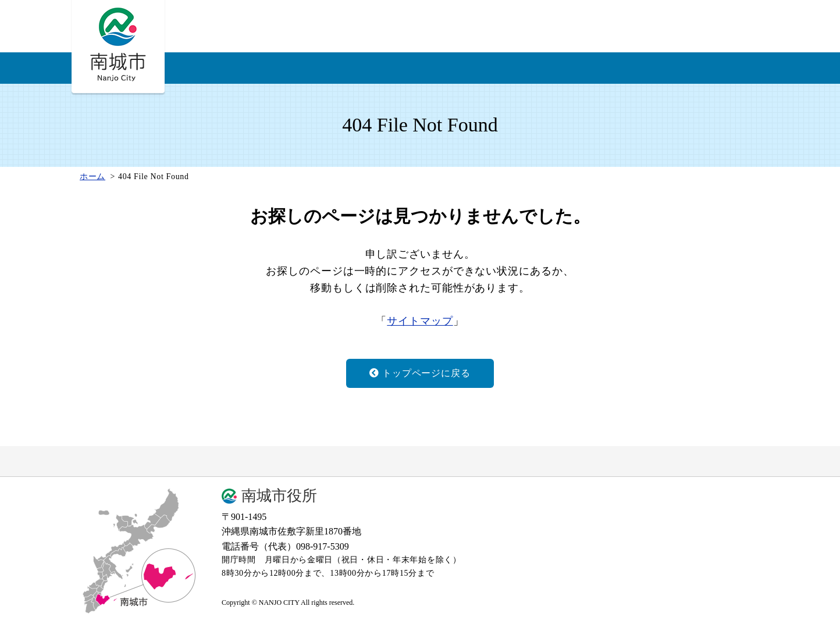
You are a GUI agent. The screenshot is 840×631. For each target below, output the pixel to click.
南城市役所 (279, 496)
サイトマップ (420, 321)
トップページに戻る (420, 373)
